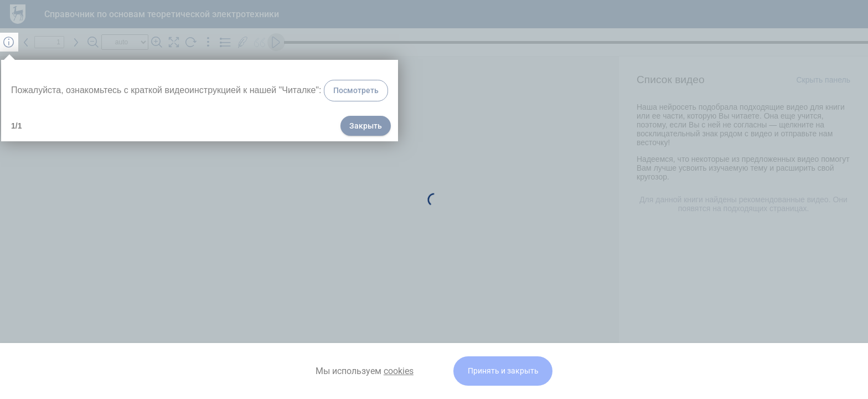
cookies (399, 371)
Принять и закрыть (503, 371)
